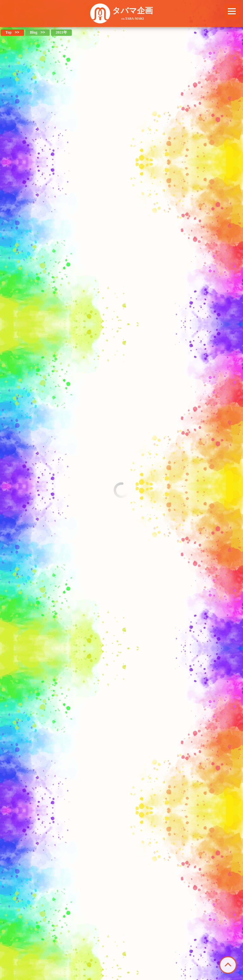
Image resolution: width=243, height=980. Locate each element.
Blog (34, 32)
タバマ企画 (133, 13)
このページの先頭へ (228, 965)
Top (9, 32)
